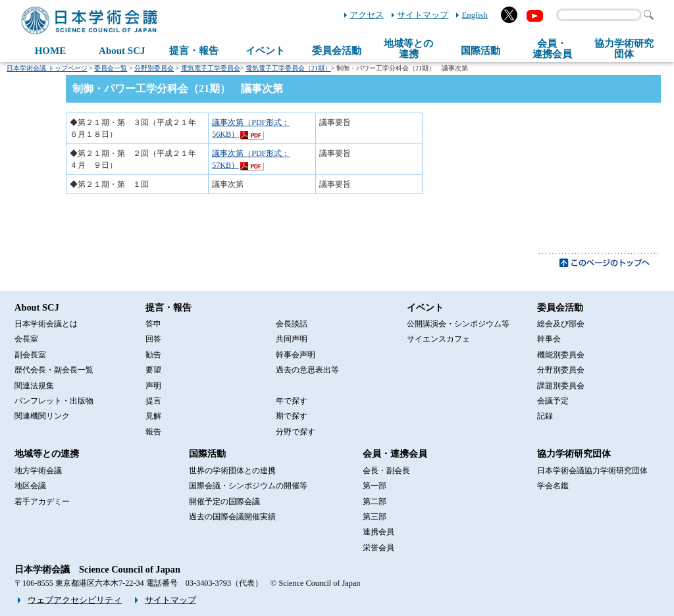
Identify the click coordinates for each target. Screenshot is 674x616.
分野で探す (296, 432)
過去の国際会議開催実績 (232, 517)
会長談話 (292, 324)
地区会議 (30, 486)
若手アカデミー (42, 501)
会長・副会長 (386, 471)
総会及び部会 (561, 324)
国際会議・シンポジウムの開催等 (248, 486)
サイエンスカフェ (438, 339)
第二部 (375, 501)
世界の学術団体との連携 (232, 471)
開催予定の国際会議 (224, 501)
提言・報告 (194, 51)
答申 (153, 324)
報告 (153, 432)
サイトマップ (423, 15)
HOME (51, 51)
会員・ (552, 49)
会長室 (26, 339)
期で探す (292, 416)
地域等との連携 (47, 453)
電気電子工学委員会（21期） (288, 68)
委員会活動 (337, 51)
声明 (153, 386)
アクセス (367, 15)
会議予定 (553, 401)
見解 (153, 416)
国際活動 (480, 51)
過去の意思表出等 (307, 370)
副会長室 (30, 355)
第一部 (375, 486)
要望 (153, 370)
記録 (545, 416)
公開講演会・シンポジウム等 (458, 324)
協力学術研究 (624, 49)
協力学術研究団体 (574, 453)
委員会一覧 (111, 68)
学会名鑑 (553, 486)
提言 (153, 401)
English (475, 15)
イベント (265, 51)
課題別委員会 (561, 386)
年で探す (292, 401)
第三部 (375, 517)
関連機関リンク (42, 416)
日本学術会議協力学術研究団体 (592, 471)
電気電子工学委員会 (211, 68)
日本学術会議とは (46, 324)
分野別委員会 (154, 68)
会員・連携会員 (395, 453)
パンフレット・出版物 (54, 401)
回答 (153, 339)
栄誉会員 (378, 548)
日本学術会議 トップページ (47, 68)
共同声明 (292, 339)
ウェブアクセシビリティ (75, 600)
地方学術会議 (38, 471)
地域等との (408, 49)
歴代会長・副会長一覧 (54, 370)
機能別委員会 (561, 355)
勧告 (153, 355)
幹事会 (549, 339)
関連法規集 (34, 386)
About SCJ (122, 51)
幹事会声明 (296, 355)
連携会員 (378, 532)
